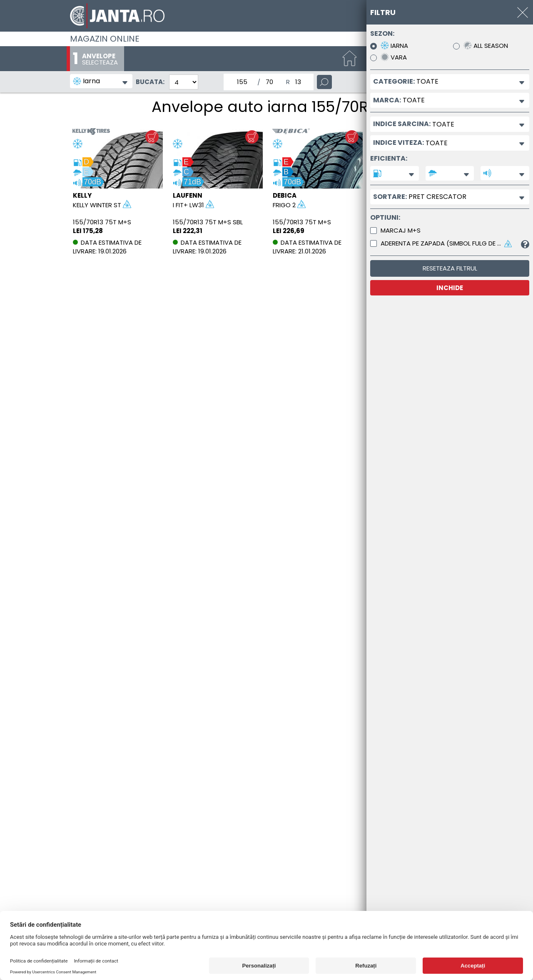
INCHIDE (450, 288)
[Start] (350, 59)
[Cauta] (324, 82)
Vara (394, 57)
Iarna (394, 46)
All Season (486, 46)
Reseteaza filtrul (450, 268)
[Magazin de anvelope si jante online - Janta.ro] (266, 16)
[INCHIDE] (523, 12)
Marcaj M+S (401, 231)
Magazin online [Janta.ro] (105, 39)
